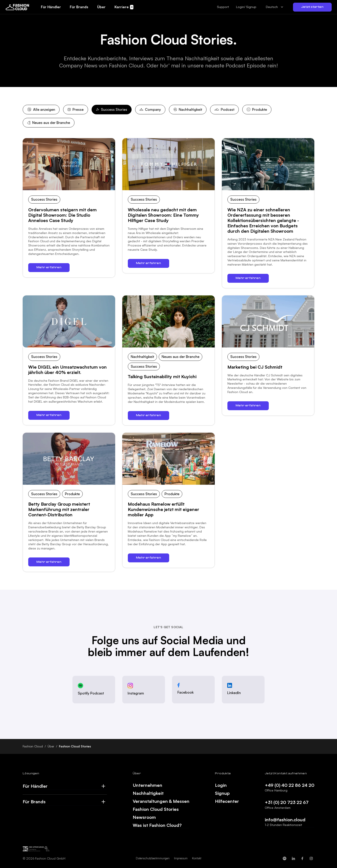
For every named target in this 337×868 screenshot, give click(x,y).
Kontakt (197, 858)
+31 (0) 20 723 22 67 (287, 802)
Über (51, 746)
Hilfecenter (227, 801)
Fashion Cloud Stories (156, 809)
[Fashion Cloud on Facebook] (302, 858)
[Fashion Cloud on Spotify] (285, 858)
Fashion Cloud (33, 746)
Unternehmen (147, 785)
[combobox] (275, 7)
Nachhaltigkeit (148, 793)
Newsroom (144, 817)
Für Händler (35, 786)
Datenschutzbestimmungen (153, 858)
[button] (223, 7)
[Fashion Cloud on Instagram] (311, 858)
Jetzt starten (312, 7)
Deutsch (272, 7)
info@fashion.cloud (285, 820)
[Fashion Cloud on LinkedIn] (293, 858)
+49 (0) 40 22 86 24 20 (290, 785)
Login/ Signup (246, 7)
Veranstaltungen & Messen (161, 801)
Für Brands (34, 802)
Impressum (181, 858)
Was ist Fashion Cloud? (157, 825)
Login (221, 785)
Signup (222, 793)
